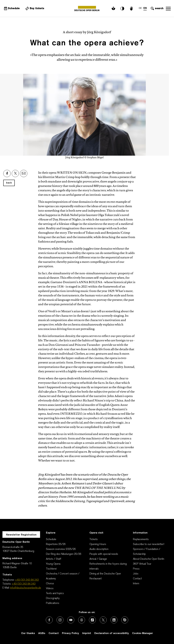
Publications (53, 603)
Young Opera (53, 564)
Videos (50, 589)
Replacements (141, 539)
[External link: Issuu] (125, 620)
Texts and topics (55, 593)
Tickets (94, 539)
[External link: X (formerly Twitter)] (103, 620)
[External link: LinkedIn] (114, 620)
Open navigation (168, 9)
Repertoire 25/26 (56, 544)
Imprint (87, 633)
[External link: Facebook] (7, 173)
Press (136, 569)
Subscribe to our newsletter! (149, 544)
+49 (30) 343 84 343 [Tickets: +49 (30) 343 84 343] (24, 584)
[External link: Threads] (82, 620)
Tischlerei (51, 569)
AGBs (42, 633)
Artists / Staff (54, 559)
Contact (137, 579)
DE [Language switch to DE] (140, 8)
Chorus (50, 584)
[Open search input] (157, 9)
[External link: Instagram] (60, 620)
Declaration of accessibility (112, 633)
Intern (136, 584)
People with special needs (104, 554)
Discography (53, 598)
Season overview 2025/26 (61, 549)
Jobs (136, 574)
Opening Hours (98, 544)
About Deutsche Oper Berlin (149, 559)
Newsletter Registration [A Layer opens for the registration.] (21, 535)
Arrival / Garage (98, 559)
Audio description (99, 549)
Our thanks (28, 633)
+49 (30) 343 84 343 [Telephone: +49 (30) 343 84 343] (27, 580)
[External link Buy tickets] (34, 9)
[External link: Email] (24, 173)
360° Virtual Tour (142, 564)
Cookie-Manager (143, 633)
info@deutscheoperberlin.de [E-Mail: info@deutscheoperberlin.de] (26, 588)
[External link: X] (15, 173)
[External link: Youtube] (71, 620)
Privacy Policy (70, 633)
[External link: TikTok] (92, 620)
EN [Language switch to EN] (145, 8)
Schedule (51, 539)
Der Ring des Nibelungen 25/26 (64, 554)
